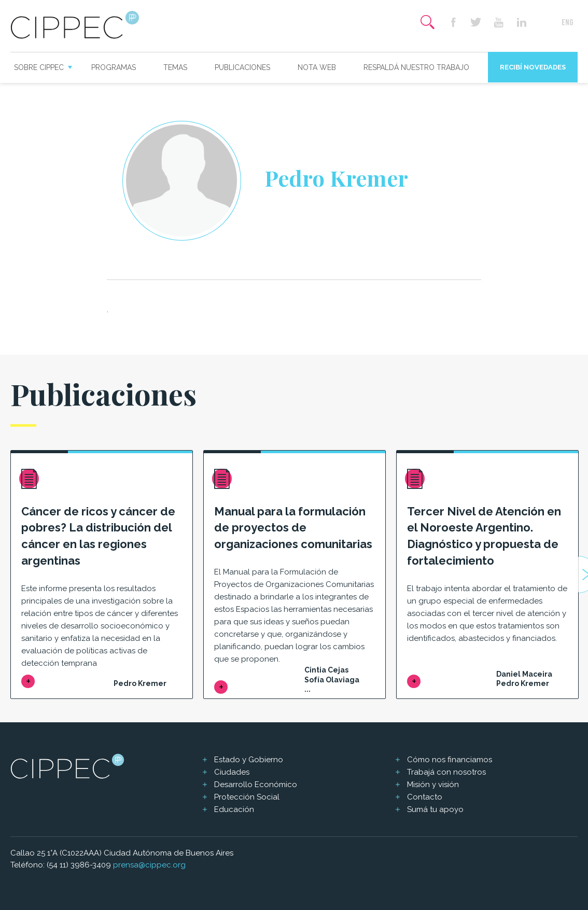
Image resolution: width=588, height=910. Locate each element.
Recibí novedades (533, 67)
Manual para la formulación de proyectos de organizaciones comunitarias (293, 528)
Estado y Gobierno (249, 760)
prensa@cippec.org (149, 865)
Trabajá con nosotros (446, 772)
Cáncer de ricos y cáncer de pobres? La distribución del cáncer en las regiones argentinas (98, 536)
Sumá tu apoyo (435, 809)
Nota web (317, 67)
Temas (175, 67)
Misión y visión (433, 785)
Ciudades (232, 772)
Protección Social (247, 797)
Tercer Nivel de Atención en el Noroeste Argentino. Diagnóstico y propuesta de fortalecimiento (484, 536)
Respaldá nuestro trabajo (416, 67)
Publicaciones (242, 67)
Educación (234, 809)
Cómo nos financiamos (450, 760)
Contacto (425, 797)
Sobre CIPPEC (39, 67)
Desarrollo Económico (256, 785)
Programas (114, 67)
